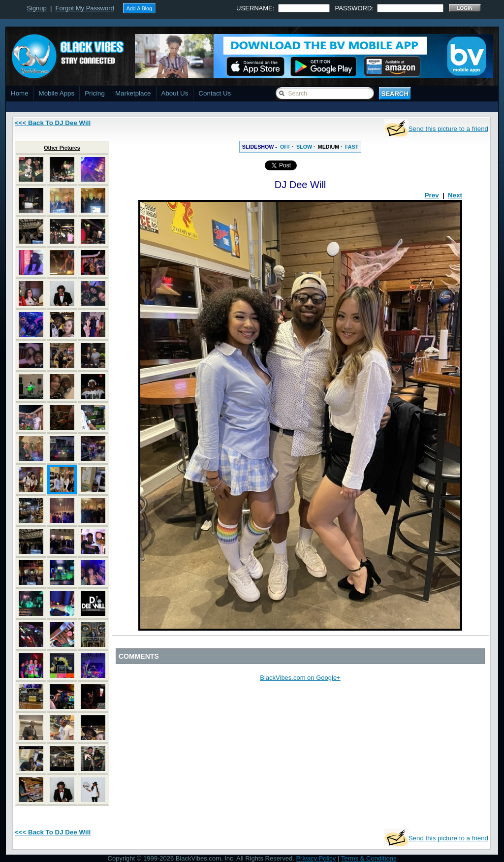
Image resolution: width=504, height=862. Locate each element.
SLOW (304, 147)
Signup (36, 8)
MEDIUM (329, 147)
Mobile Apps (57, 93)
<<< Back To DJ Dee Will (53, 123)
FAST (352, 147)
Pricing (95, 93)
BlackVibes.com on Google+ (300, 678)
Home (20, 93)
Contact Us (215, 93)
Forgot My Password (85, 8)
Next (455, 195)
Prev (432, 195)
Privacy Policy (316, 858)
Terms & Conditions (369, 858)
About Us (175, 93)
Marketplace (133, 93)
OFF (285, 147)
